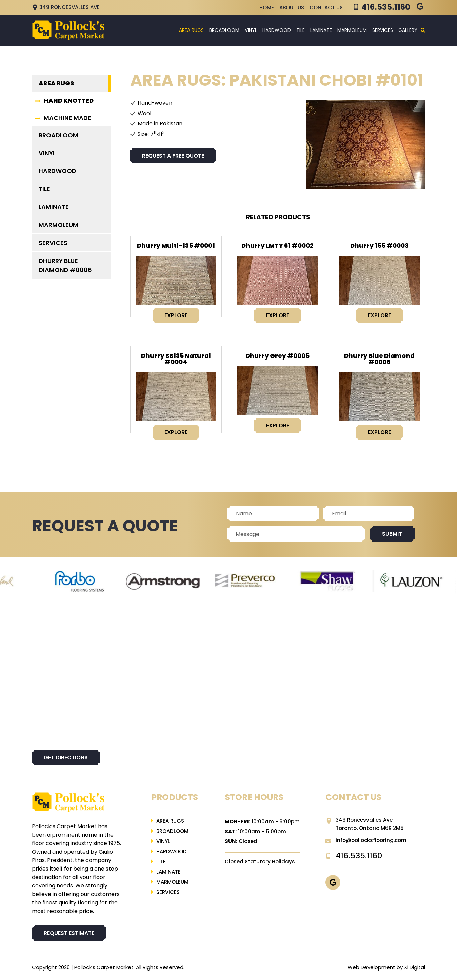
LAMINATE (321, 30)
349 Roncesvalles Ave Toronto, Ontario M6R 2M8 (365, 824)
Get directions (66, 758)
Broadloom (224, 30)
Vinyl (251, 30)
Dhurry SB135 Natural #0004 (176, 359)
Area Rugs (191, 30)
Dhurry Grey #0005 (277, 356)
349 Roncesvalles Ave (66, 7)
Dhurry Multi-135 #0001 (176, 246)
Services (383, 30)
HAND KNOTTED (69, 100)
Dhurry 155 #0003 (379, 246)
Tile (301, 30)
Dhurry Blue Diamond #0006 (379, 359)
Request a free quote (173, 156)
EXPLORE (176, 315)
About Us (292, 8)
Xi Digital (415, 967)
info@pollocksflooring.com (366, 840)
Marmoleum (352, 30)
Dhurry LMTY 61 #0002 (277, 246)
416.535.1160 (386, 7)
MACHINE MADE (67, 118)
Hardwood (277, 30)
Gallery (408, 30)
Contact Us (326, 8)
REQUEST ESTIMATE (69, 933)
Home (267, 8)
